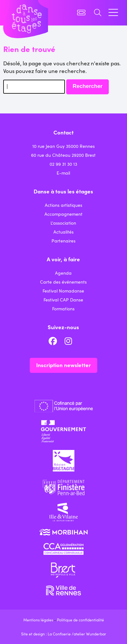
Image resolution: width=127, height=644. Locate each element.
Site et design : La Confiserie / (47, 634)
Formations (63, 308)
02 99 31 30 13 (63, 164)
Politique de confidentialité (80, 620)
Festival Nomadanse (63, 291)
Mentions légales (38, 620)
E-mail (63, 173)
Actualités (64, 232)
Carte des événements (63, 282)
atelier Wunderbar (90, 634)
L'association (63, 223)
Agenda (63, 273)
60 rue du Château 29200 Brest (63, 155)
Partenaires (64, 241)
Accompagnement (64, 214)
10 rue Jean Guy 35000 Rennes (64, 146)
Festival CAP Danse (63, 300)
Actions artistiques (64, 205)
